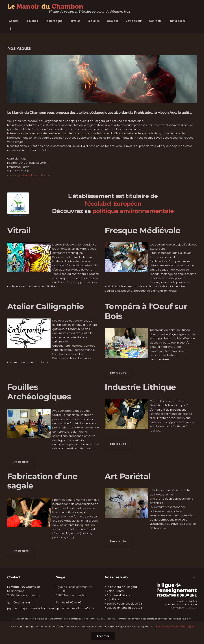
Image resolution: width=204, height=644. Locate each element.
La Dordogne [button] (54, 21)
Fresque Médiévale (143, 230)
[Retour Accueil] (69, 9)
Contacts (155, 21)
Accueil (14, 21)
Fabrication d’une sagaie (42, 481)
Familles (75, 21)
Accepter (103, 636)
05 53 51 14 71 (22, 602)
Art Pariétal (128, 476)
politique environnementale (133, 211)
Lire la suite (118, 373)
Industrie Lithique (140, 387)
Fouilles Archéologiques (39, 392)
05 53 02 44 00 (72, 602)
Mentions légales (187, 601)
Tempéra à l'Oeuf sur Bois (146, 311)
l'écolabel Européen (113, 204)
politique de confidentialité (176, 626)
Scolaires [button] (94, 21)
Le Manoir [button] (32, 21)
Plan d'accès (177, 21)
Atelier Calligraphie (45, 306)
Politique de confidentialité (181, 604)
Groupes (113, 21)
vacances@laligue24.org (79, 608)
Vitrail (19, 230)
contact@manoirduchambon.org (29, 175)
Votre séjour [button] (134, 21)
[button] (194, 577)
